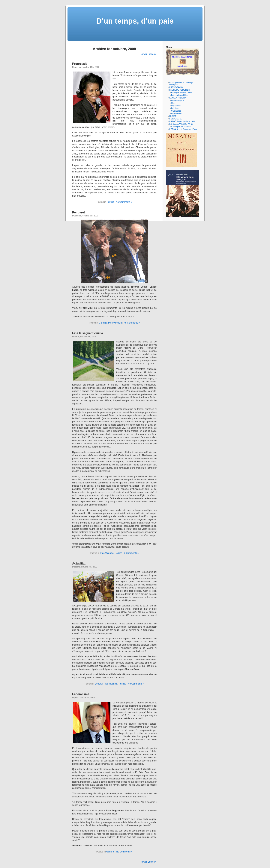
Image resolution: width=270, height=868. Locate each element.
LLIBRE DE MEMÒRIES (179, 90)
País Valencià (115, 323)
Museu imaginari (178, 100)
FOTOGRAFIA (175, 119)
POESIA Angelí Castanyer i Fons (183, 129)
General (103, 323)
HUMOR (173, 116)
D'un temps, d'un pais (135, 21)
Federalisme (81, 694)
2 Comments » (131, 553)
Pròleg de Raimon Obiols (182, 93)
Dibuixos (175, 108)
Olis (173, 103)
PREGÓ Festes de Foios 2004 (182, 121)
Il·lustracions (176, 114)
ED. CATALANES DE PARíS (181, 124)
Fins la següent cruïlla (88, 333)
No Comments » (124, 202)
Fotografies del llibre (180, 95)
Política (110, 202)
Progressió (80, 64)
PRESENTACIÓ (176, 87)
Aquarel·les (176, 106)
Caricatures (176, 111)
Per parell (79, 212)
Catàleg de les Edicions (181, 127)
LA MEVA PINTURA (178, 98)
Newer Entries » (149, 54)
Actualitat (79, 563)
